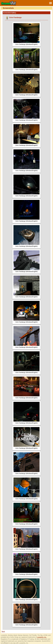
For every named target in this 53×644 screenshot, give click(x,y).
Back (3, 631)
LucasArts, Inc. (42, 637)
